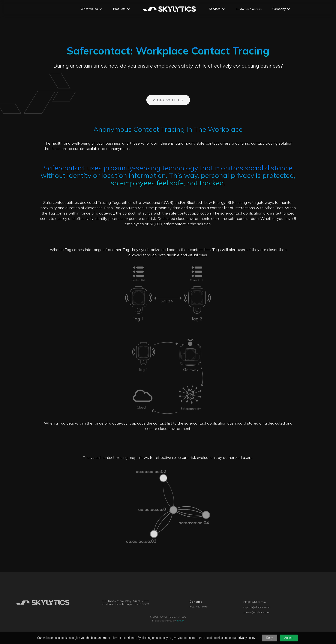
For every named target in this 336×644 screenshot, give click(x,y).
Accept (289, 638)
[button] (91, 9)
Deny (270, 638)
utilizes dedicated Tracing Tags (93, 202)
